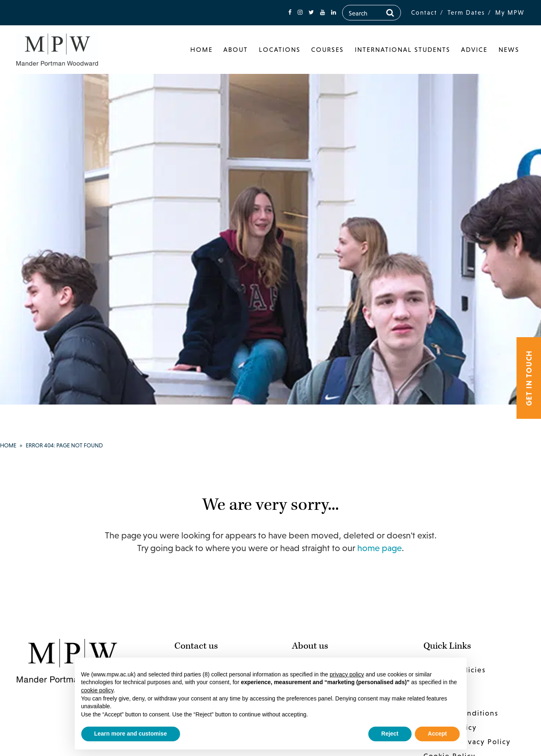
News (509, 49)
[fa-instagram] (300, 12)
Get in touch (529, 378)
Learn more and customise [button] (131, 734)
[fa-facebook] (290, 12)
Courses (327, 49)
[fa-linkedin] (334, 12)
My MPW (510, 12)
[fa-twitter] (311, 12)
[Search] (390, 13)
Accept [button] (437, 734)
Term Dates (466, 12)
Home (201, 49)
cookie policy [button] (97, 690)
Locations (280, 49)
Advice (474, 49)
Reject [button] (390, 734)
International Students (403, 49)
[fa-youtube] (323, 12)
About (236, 49)
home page (380, 548)
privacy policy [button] (347, 674)
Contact (424, 12)
